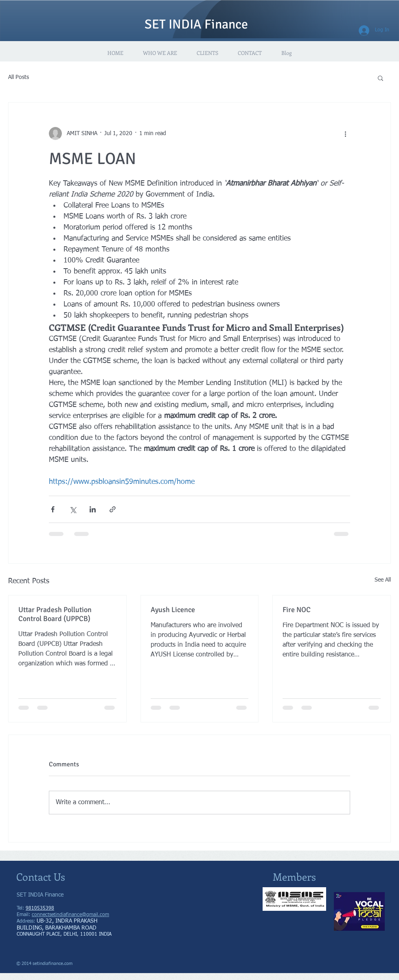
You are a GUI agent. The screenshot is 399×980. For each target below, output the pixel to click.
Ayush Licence (173, 610)
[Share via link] (113, 509)
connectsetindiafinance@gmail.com (70, 915)
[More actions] (345, 133)
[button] (380, 78)
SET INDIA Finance (196, 24)
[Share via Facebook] (53, 509)
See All (383, 580)
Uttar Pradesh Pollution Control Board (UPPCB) (55, 614)
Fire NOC (297, 610)
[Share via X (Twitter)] (73, 509)
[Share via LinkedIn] (93, 509)
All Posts (19, 77)
